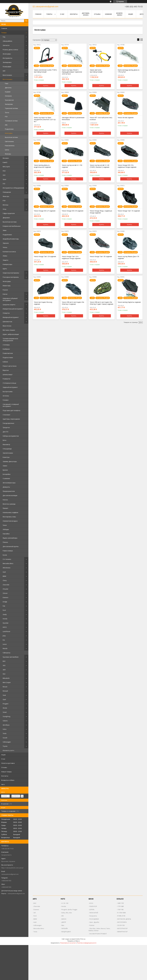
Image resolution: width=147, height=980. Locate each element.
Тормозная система (11, 108)
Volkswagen (7, 742)
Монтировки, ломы (9, 517)
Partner (92, 925)
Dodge (5, 602)
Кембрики (6, 349)
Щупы (5, 269)
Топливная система (11, 121)
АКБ (6, 125)
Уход (4, 209)
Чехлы (5, 247)
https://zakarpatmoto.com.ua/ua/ (12, 868)
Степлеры (6, 345)
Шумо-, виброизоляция (11, 334)
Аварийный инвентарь (11, 239)
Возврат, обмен (119, 14)
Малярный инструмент (11, 317)
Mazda (5, 648)
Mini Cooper (7, 682)
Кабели (5, 362)
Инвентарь (7, 286)
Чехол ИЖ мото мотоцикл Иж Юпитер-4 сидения (73, 303)
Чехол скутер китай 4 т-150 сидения (72, 166)
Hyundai (6, 623)
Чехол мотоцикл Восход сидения (43, 303)
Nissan (5, 687)
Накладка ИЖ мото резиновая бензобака (73, 119)
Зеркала (6, 243)
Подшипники (9, 129)
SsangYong (6, 716)
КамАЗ (5, 162)
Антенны (6, 396)
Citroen (5, 593)
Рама (7, 84)
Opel (4, 699)
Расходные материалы (11, 277)
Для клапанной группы (11, 546)
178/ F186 (120, 910)
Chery (5, 580)
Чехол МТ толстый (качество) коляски (101, 119)
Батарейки (7, 474)
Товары (4, 33)
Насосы (5, 500)
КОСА (91, 903)
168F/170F (121, 903)
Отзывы (4, 767)
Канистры (6, 457)
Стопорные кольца (9, 383)
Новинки (108, 14)
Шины (7, 150)
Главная (4, 28)
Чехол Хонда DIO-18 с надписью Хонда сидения (127, 166)
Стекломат (6, 415)
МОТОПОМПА (122, 922)
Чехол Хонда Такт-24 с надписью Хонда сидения (71, 257)
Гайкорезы (7, 653)
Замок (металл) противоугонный (96, 71)
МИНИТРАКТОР (122, 932)
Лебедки (6, 529)
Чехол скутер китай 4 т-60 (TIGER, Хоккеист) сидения (100, 166)
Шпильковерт (8, 375)
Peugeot (6, 704)
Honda (5, 619)
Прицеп (5, 508)
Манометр (6, 444)
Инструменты (7, 58)
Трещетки (6, 427)
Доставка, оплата (86, 14)
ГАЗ (4, 184)
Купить (46, 86)
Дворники (6, 218)
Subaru (5, 721)
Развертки (6, 379)
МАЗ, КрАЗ (6, 167)
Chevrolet (6, 585)
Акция (3, 755)
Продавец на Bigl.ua (74, 941)
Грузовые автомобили (11, 657)
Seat (4, 695)
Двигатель (8, 88)
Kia (4, 640)
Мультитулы (7, 326)
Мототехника (7, 79)
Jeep (4, 636)
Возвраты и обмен (8, 780)
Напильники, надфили (10, 512)
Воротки (6, 370)
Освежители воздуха (10, 521)
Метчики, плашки (9, 330)
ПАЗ (4, 171)
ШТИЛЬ (92, 910)
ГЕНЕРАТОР (93, 906)
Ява (63, 925)
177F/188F (121, 906)
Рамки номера (8, 551)
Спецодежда (7, 449)
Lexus (5, 644)
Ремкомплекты (10, 146)
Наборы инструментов (11, 436)
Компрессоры (7, 264)
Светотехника (9, 141)
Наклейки (6, 534)
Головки (6, 400)
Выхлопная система (11, 137)
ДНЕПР (64, 922)
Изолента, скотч (8, 750)
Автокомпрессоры (9, 483)
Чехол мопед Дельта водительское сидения (42, 166)
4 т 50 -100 (65, 903)
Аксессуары (7, 54)
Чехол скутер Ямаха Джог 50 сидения (128, 257)
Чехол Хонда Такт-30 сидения (101, 256)
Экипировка (7, 62)
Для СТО (6, 432)
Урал (4, 179)
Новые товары (6, 772)
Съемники (6, 478)
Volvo (5, 729)
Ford (4, 610)
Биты (5, 440)
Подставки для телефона (11, 410)
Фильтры (8, 154)
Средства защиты (9, 305)
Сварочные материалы (11, 273)
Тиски (5, 525)
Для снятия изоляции (10, 495)
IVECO (5, 627)
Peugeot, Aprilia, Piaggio (69, 910)
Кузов (5, 555)
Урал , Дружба (94, 922)
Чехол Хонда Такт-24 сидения (45, 256)
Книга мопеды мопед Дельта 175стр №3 (129, 71)
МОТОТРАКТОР (122, 928)
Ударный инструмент (10, 387)
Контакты (5, 776)
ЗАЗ (4, 665)
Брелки (5, 470)
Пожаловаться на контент (68, 943)
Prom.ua (83, 939)
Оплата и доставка (8, 763)
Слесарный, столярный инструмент (11, 405)
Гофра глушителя (9, 213)
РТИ (6, 117)
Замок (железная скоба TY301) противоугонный (45, 71)
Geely (5, 614)
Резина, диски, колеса (10, 50)
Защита (5, 260)
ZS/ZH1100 (121, 925)
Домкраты (6, 487)
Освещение (7, 192)
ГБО (4, 674)
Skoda (5, 708)
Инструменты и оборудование (13, 188)
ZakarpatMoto (7, 41)
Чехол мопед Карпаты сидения (129, 302)
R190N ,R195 (121, 916)
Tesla (5, 733)
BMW (4, 576)
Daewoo (6, 597)
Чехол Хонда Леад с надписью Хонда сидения (101, 212)
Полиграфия (7, 67)
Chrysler (6, 589)
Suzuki (5, 738)
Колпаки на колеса (9, 252)
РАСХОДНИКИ (94, 919)
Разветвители (8, 353)
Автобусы (6, 725)
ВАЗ (4, 661)
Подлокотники (8, 358)
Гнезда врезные (8, 423)
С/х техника (7, 559)
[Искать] (26, 21)
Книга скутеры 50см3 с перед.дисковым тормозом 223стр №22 (72, 72)
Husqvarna (93, 916)
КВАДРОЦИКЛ (66, 932)
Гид (4, 37)
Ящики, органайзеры (10, 538)
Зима (5, 230)
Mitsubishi (6, 678)
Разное (5, 290)
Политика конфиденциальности (87, 943)
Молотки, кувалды (9, 504)
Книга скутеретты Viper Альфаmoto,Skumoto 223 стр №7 (45, 120)
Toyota (5, 746)
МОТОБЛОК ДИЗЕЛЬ (124, 919)
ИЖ (63, 916)
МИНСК (64, 919)
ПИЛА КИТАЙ (94, 913)
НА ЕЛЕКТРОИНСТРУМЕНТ (98, 934)
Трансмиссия (9, 100)
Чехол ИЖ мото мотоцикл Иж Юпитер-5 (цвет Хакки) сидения (101, 303)
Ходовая (8, 92)
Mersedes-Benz (8, 563)
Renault (5, 691)
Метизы (6, 205)
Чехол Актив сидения (126, 118)
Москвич (6, 158)
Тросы (7, 113)
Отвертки (6, 313)
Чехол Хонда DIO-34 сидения (73, 211)
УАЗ (4, 175)
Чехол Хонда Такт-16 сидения (129, 211)
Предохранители (9, 491)
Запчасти (6, 45)
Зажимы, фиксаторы (10, 461)
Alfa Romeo (7, 568)
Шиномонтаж (7, 322)
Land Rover (6, 631)
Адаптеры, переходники (11, 419)
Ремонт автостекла (10, 366)
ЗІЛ (35, 913)
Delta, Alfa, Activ (67, 913)
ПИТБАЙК (65, 928)
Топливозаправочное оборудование (10, 340)
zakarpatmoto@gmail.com (10, 874)
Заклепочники (8, 453)
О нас (3, 759)
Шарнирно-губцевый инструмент (10, 299)
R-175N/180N (122, 913)
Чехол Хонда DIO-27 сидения (45, 211)
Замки (5, 466)
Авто (3, 784)
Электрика (8, 96)
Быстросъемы (8, 391)
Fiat (4, 606)
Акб (4, 71)
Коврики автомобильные (12, 226)
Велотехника (7, 75)
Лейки (5, 256)
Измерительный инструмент (13, 309)
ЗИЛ (4, 670)
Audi (4, 572)
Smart (5, 712)
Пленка (5, 542)
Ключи (5, 294)
